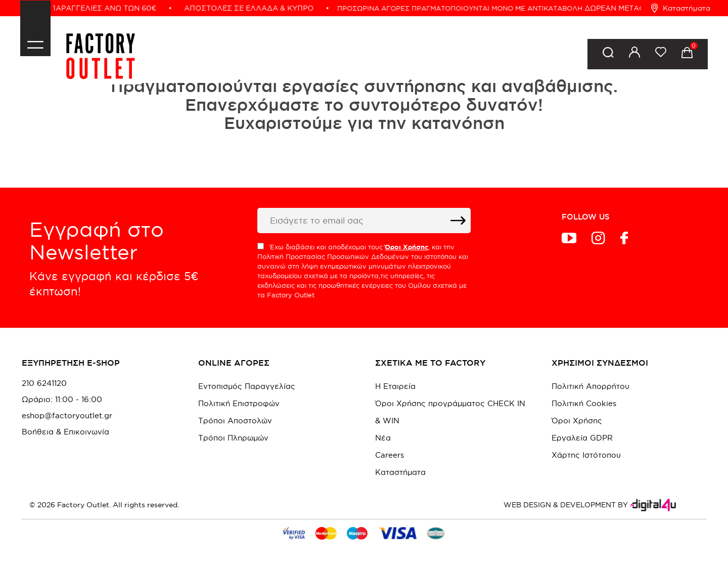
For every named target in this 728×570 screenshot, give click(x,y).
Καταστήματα (681, 8)
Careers (390, 455)
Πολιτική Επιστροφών (239, 403)
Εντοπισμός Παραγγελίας (247, 386)
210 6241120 (44, 383)
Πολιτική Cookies (584, 403)
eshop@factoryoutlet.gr (67, 416)
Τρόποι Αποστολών (235, 421)
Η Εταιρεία (395, 386)
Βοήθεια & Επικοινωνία (65, 432)
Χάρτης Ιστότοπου (586, 455)
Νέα (383, 438)
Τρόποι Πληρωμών (233, 438)
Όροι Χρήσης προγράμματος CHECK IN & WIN (450, 412)
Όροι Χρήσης (577, 421)
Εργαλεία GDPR (582, 438)
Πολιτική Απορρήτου (590, 386)
